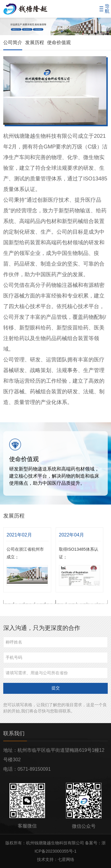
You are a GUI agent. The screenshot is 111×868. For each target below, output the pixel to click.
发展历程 (35, 42)
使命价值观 (59, 42)
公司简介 (13, 42)
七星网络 (66, 859)
